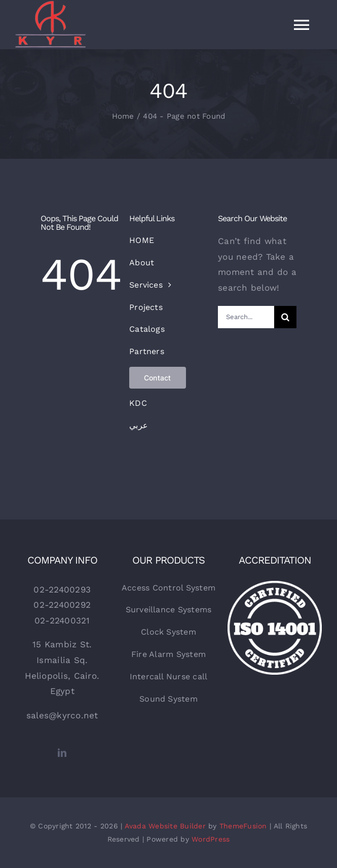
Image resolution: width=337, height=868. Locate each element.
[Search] (285, 317)
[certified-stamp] (275, 585)
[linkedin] (62, 753)
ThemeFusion (243, 826)
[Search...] (246, 317)
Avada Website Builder (165, 826)
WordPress (211, 839)
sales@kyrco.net (62, 715)
